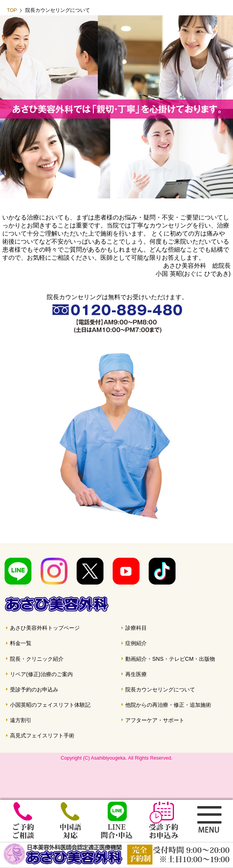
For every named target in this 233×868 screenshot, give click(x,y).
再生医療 (136, 674)
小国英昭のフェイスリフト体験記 (50, 705)
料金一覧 (21, 643)
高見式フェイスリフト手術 (42, 735)
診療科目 (136, 628)
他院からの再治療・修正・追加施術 (168, 705)
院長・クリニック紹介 (37, 659)
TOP (12, 10)
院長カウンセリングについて (160, 689)
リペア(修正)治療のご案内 (41, 674)
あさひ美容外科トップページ (45, 628)
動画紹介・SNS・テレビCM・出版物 (170, 659)
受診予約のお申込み (34, 689)
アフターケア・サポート (155, 720)
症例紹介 (136, 643)
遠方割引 (21, 720)
